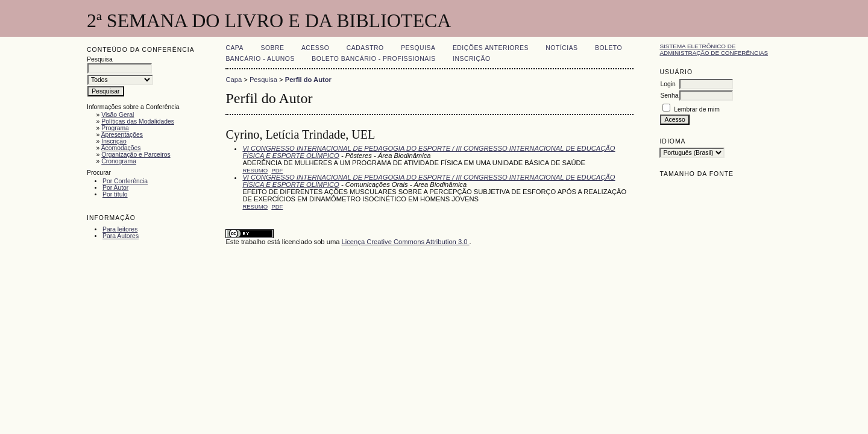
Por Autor (115, 188)
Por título (115, 194)
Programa (115, 128)
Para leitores (120, 229)
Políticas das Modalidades (138, 121)
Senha (669, 96)
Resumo (255, 170)
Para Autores (121, 236)
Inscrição (114, 141)
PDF (277, 170)
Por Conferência (125, 181)
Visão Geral (118, 115)
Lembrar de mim (697, 109)
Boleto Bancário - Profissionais (373, 59)
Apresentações (122, 135)
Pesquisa (418, 48)
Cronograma (119, 161)
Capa (234, 48)
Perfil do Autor (308, 80)
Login (668, 84)
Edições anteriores (491, 48)
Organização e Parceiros (136, 155)
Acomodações (121, 148)
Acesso (315, 48)
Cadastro (365, 48)
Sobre (272, 48)
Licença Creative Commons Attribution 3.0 (406, 242)
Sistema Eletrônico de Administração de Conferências (714, 49)
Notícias (561, 48)
